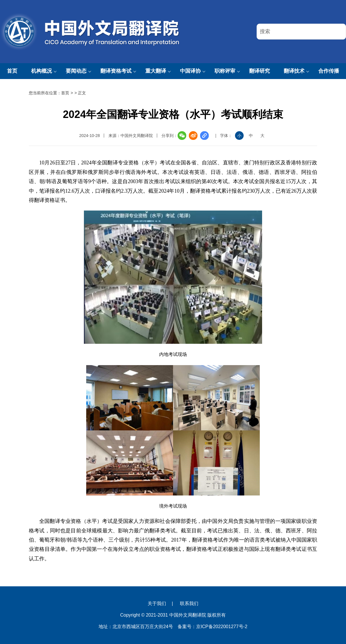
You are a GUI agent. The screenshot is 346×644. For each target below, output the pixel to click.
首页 (12, 71)
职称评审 (225, 71)
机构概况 (42, 71)
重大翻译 (156, 71)
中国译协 (190, 71)
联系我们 (189, 603)
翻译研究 (259, 71)
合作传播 (329, 71)
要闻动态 (76, 71)
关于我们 (157, 603)
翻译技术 (294, 71)
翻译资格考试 (116, 71)
